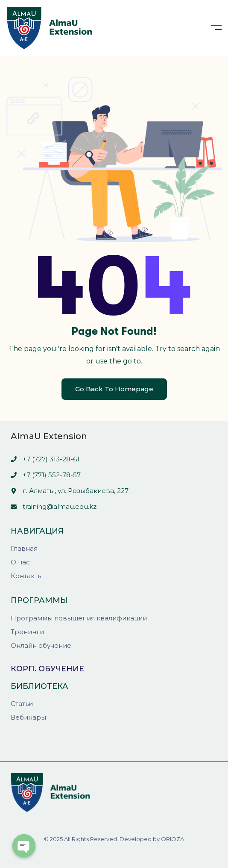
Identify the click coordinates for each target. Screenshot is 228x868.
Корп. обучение (47, 669)
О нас (20, 562)
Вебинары (28, 717)
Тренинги (27, 632)
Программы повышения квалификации (79, 618)
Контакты (27, 576)
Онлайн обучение (41, 645)
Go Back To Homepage (114, 389)
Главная (24, 548)
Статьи (22, 704)
